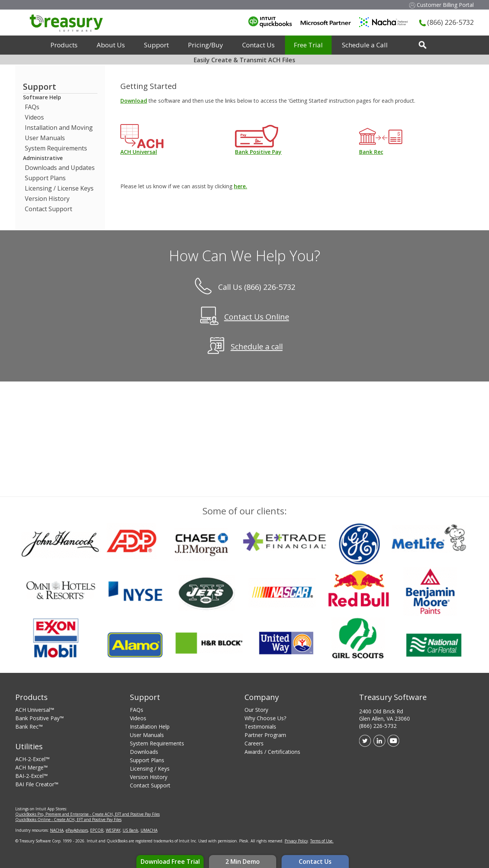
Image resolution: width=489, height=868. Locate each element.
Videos (34, 117)
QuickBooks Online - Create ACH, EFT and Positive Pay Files (68, 820)
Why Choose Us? (265, 718)
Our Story (256, 710)
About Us (111, 45)
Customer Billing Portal (441, 5)
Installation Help (150, 727)
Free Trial (308, 45)
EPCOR (97, 830)
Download (134, 101)
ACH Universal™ (35, 710)
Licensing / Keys (150, 769)
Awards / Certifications (272, 752)
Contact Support (49, 209)
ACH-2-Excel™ (32, 759)
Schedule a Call (365, 45)
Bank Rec (371, 152)
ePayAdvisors (77, 830)
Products (64, 45)
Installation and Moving (59, 128)
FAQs (32, 107)
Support (156, 45)
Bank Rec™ (29, 727)
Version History (47, 199)
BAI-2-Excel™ (32, 776)
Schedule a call (257, 347)
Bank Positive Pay (258, 152)
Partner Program (265, 735)
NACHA (57, 830)
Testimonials (260, 727)
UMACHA (149, 830)
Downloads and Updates (60, 168)
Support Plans (45, 178)
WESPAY (113, 830)
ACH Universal (139, 152)
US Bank (130, 830)
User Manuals (45, 138)
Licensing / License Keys (59, 188)
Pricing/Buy (206, 45)
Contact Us (315, 862)
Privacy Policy (296, 841)
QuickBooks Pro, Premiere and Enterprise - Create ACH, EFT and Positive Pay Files (87, 814)
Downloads (144, 752)
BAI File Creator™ (37, 784)
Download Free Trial (170, 862)
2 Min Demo (243, 862)
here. (240, 186)
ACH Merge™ (32, 767)
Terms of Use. (322, 841)
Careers (254, 743)
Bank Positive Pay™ (40, 718)
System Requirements (56, 148)
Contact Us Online (257, 317)
